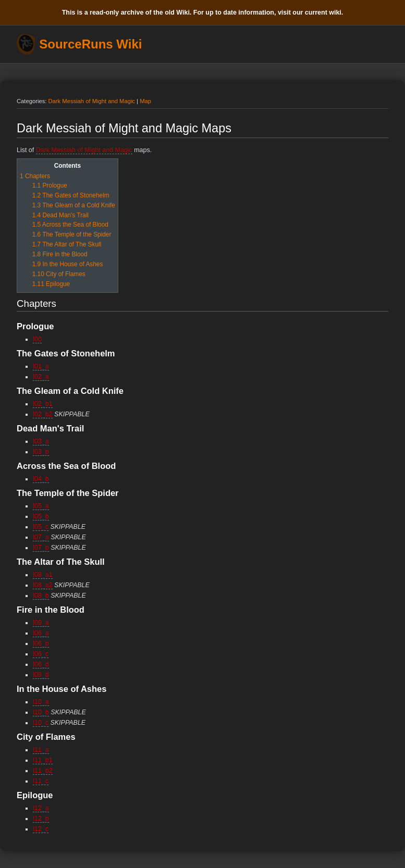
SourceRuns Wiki (90, 44)
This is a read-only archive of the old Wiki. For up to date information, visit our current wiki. (203, 13)
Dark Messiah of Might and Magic (92, 101)
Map (145, 101)
